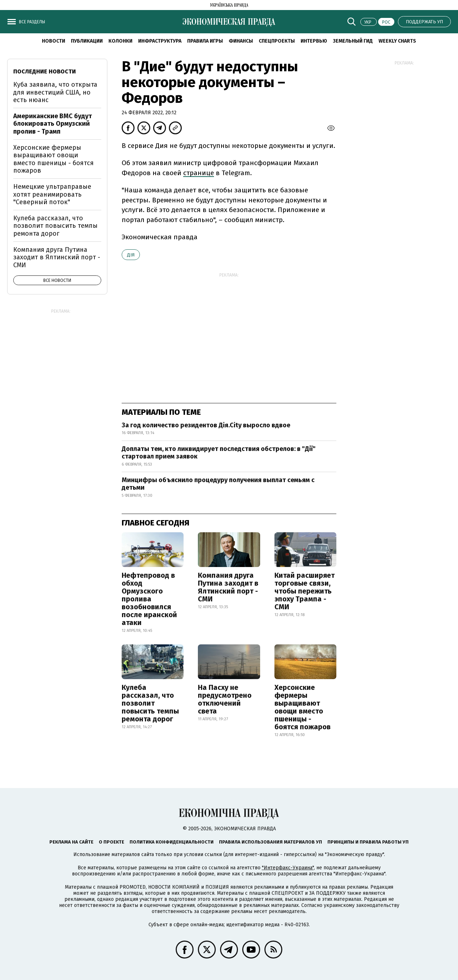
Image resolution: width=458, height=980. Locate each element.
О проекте (111, 842)
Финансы (241, 41)
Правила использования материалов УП (271, 842)
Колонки (120, 41)
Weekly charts (397, 41)
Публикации (87, 41)
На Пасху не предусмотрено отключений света (225, 699)
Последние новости (45, 71)
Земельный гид (353, 41)
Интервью (314, 41)
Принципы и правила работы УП (368, 842)
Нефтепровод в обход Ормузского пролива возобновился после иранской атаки (149, 599)
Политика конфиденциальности (172, 842)
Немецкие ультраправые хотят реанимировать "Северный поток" (52, 194)
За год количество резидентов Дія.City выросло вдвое (206, 425)
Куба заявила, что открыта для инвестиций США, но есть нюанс (55, 92)
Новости (53, 41)
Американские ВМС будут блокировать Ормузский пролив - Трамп (53, 124)
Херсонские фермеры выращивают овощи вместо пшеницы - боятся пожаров (303, 707)
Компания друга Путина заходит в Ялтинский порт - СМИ (228, 587)
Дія (131, 255)
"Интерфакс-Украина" (288, 868)
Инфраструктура (160, 41)
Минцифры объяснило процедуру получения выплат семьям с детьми (218, 484)
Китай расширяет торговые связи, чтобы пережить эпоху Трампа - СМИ (304, 591)
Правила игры (205, 41)
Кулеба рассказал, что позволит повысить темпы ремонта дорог (150, 703)
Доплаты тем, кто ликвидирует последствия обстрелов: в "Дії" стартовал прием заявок (219, 453)
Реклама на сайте (71, 842)
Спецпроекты (277, 41)
